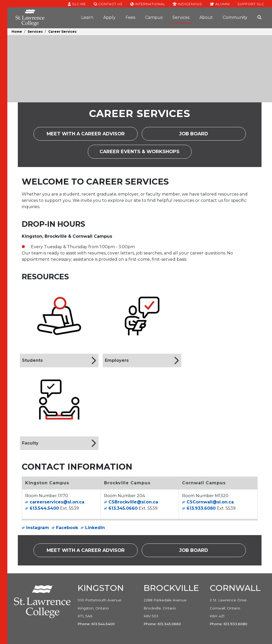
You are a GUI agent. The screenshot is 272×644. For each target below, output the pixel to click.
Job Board (199, 135)
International (148, 4)
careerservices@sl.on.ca (57, 502)
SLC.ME (77, 4)
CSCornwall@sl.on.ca (210, 502)
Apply (109, 17)
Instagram (38, 528)
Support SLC (251, 4)
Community (235, 17)
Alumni (220, 4)
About (206, 17)
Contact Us (108, 4)
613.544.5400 (44, 508)
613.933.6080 (201, 508)
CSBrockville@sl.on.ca (133, 502)
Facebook (67, 528)
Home (17, 32)
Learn (87, 17)
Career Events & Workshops (146, 153)
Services (181, 17)
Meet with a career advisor (92, 135)
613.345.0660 (123, 508)
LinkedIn (95, 528)
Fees (130, 17)
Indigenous (187, 4)
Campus (154, 17)
